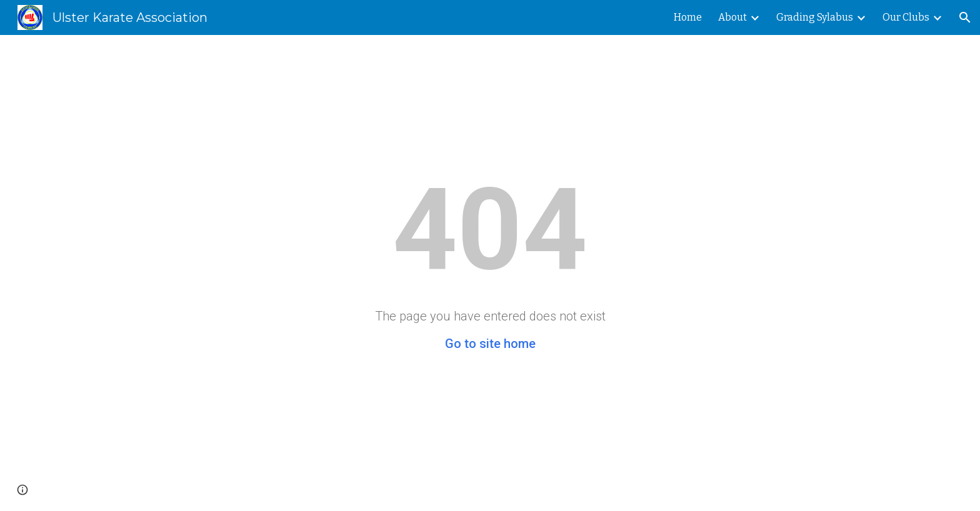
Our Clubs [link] (906, 17)
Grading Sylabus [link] (815, 17)
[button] (965, 17)
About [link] (732, 17)
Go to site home (490, 344)
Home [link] (688, 17)
